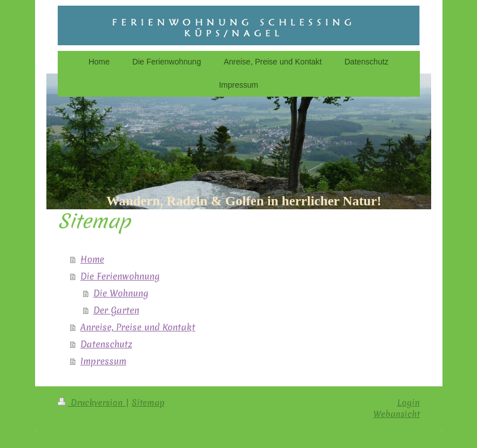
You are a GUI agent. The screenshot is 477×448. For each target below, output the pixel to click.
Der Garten (116, 310)
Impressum (103, 361)
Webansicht (397, 414)
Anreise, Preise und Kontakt (138, 327)
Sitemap (148, 403)
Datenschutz (106, 344)
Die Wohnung (121, 293)
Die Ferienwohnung (120, 276)
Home (92, 259)
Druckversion (92, 403)
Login (409, 403)
